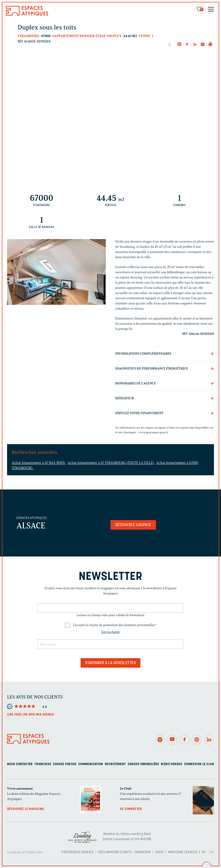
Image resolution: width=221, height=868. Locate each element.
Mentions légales (182, 852)
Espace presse (65, 764)
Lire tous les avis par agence (31, 715)
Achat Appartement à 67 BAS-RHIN (39, 463)
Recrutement (115, 764)
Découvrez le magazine (26, 809)
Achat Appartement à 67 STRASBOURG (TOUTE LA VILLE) (111, 463)
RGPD (160, 852)
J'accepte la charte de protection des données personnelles (115, 625)
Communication (91, 764)
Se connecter (131, 809)
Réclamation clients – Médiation (124, 852)
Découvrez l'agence (133, 525)
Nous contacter (20, 764)
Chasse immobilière (143, 764)
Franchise (43, 764)
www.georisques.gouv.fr (153, 432)
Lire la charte (110, 632)
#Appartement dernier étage (79, 36)
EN (211, 852)
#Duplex (114, 36)
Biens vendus (172, 764)
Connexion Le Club (199, 764)
